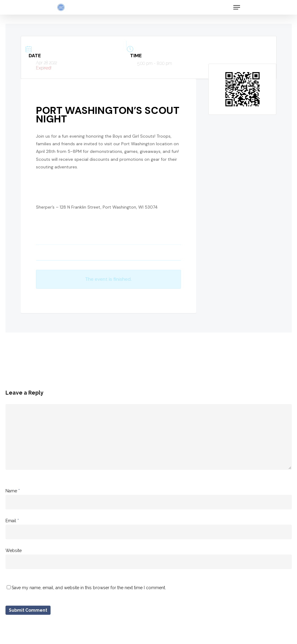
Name (13, 491)
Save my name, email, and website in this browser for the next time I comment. (89, 588)
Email (12, 521)
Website (14, 551)
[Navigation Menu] (237, 7)
